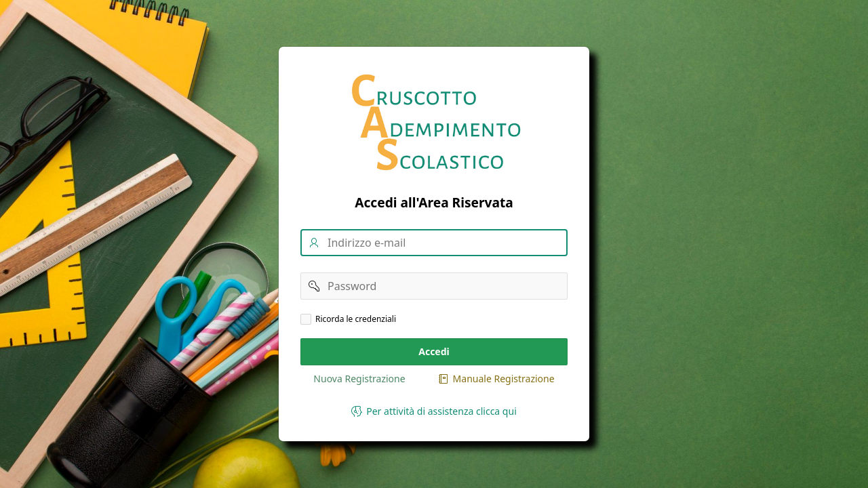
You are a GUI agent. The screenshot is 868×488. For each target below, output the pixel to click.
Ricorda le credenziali (356, 319)
